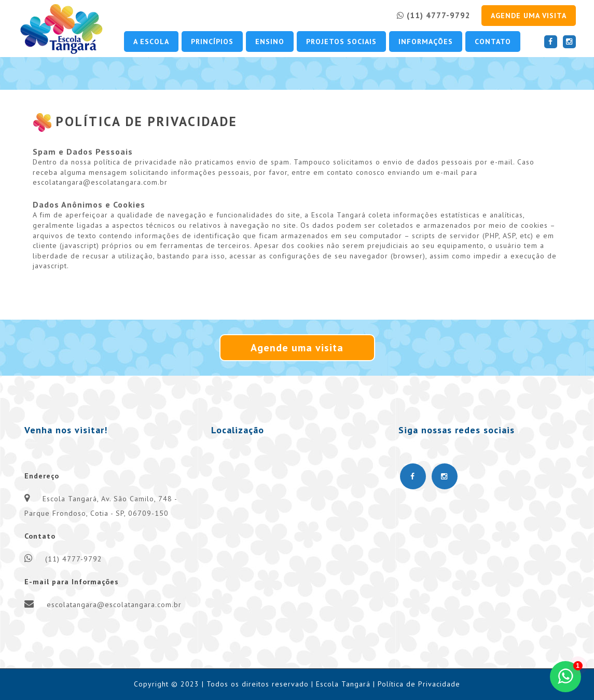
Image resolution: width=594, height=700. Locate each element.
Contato (493, 42)
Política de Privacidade (419, 684)
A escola (151, 42)
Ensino (270, 42)
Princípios (212, 42)
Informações (426, 42)
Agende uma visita (529, 16)
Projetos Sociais (341, 42)
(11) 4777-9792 (434, 15)
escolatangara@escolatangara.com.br (114, 605)
